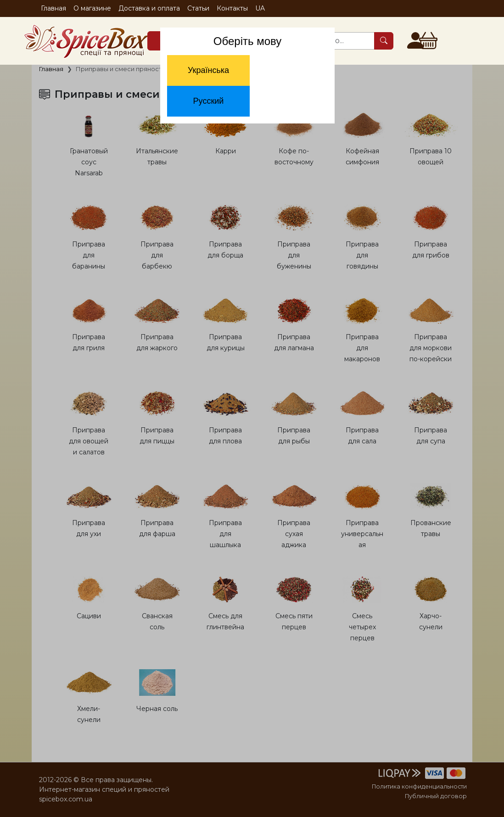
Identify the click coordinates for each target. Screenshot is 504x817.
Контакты (232, 8)
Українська (208, 70)
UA (260, 8)
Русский (209, 101)
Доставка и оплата (149, 8)
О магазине (92, 8)
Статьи (198, 8)
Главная (53, 8)
